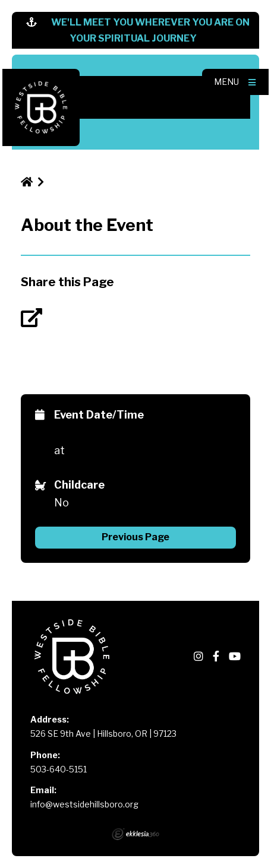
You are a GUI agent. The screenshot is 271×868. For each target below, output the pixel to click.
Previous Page (135, 537)
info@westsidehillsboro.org (84, 804)
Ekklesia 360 (135, 834)
